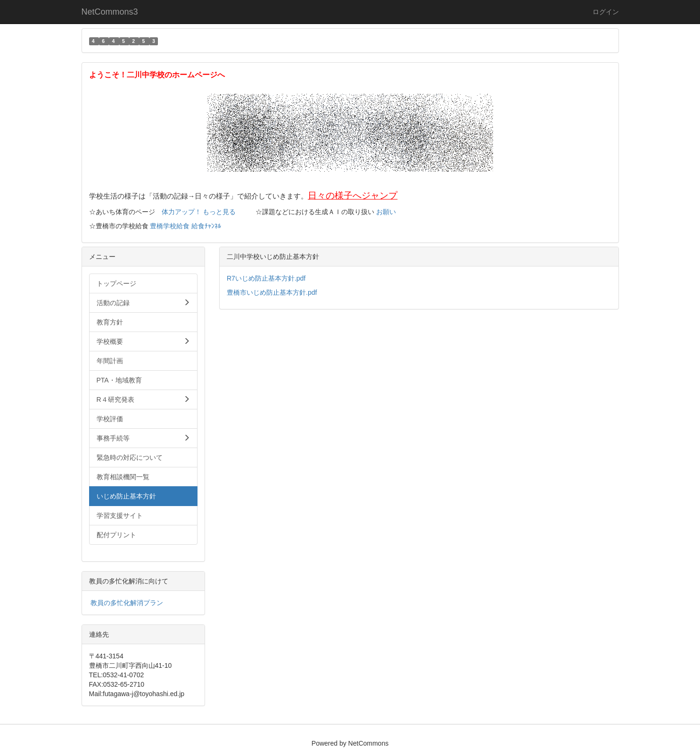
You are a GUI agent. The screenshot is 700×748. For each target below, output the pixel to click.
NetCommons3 (110, 12)
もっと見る (219, 212)
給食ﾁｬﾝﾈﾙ (206, 226)
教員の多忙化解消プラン (127, 603)
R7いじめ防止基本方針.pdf (266, 278)
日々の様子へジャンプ (353, 195)
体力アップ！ (181, 212)
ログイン (606, 12)
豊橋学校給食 (170, 226)
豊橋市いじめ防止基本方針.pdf (272, 292)
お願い (386, 212)
